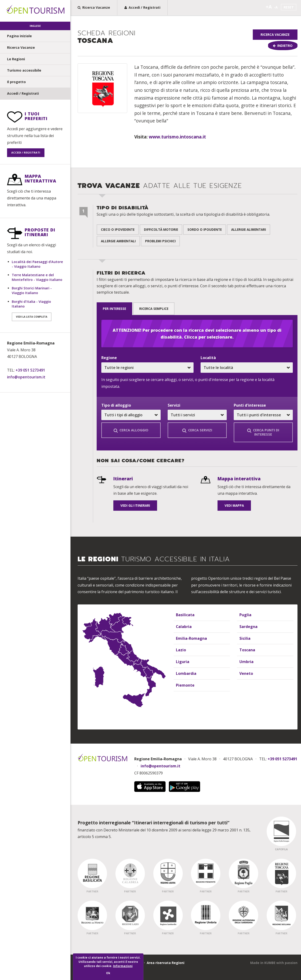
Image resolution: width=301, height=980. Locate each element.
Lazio (180, 650)
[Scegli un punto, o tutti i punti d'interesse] (263, 415)
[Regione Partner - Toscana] (281, 873)
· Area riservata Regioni (163, 962)
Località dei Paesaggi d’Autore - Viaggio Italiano (37, 264)
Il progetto (16, 82)
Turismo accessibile (24, 70)
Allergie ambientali (118, 242)
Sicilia (244, 638)
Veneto (246, 673)
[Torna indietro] (275, 46)
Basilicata (184, 614)
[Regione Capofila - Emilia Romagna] (281, 831)
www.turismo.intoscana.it (177, 138)
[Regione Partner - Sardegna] (244, 915)
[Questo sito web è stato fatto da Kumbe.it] (274, 963)
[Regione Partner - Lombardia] (168, 915)
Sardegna (248, 626)
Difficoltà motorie (161, 231)
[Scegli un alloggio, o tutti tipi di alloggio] (131, 415)
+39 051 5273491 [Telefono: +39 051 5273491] (30, 370)
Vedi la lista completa (32, 317)
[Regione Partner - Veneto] (92, 915)
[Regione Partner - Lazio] (130, 915)
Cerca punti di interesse (263, 432)
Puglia (245, 614)
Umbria (246, 661)
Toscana (107, 38)
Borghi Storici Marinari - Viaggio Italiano (32, 290)
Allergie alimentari (249, 231)
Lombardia (185, 673)
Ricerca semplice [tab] (158, 309)
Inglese (35, 26)
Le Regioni (16, 59)
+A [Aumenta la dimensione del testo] (269, 7)
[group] (186, 40)
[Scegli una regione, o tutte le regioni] (147, 367)
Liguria (182, 661)
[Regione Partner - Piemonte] (206, 873)
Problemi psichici (160, 242)
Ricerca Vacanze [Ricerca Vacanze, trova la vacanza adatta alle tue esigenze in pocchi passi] (94, 7)
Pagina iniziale (19, 36)
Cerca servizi (197, 430)
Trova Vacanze (160, 187)
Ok (108, 973)
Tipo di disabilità (183, 212)
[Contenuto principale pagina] (186, 117)
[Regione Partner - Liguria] (168, 873)
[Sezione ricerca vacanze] (186, 352)
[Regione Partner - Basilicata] (92, 873)
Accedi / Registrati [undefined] (23, 93)
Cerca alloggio (131, 430)
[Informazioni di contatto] (35, 360)
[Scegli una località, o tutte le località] (247, 367)
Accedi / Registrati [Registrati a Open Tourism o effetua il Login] (142, 7)
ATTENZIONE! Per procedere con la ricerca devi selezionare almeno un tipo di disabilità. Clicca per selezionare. (197, 333)
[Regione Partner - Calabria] (130, 873)
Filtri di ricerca (195, 283)
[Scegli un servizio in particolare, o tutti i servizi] (197, 415)
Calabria (183, 626)
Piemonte (184, 685)
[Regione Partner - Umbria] (206, 915)
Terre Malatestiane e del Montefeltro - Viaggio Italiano (37, 277)
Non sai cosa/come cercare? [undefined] (141, 461)
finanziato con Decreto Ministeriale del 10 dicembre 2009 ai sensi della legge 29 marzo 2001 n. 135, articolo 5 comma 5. (164, 829)
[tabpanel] (197, 382)
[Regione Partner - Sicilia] (281, 915)
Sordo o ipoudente (205, 231)
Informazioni (123, 966)
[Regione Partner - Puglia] (244, 873)
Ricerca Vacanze (21, 47)
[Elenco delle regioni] (186, 640)
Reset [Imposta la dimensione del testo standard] (289, 7)
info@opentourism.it (26, 377)
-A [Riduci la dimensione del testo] (276, 7)
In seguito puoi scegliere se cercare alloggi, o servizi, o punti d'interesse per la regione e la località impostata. (188, 383)
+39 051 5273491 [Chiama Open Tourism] (282, 758)
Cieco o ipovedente (118, 231)
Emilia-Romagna (190, 638)
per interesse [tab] (116, 309)
